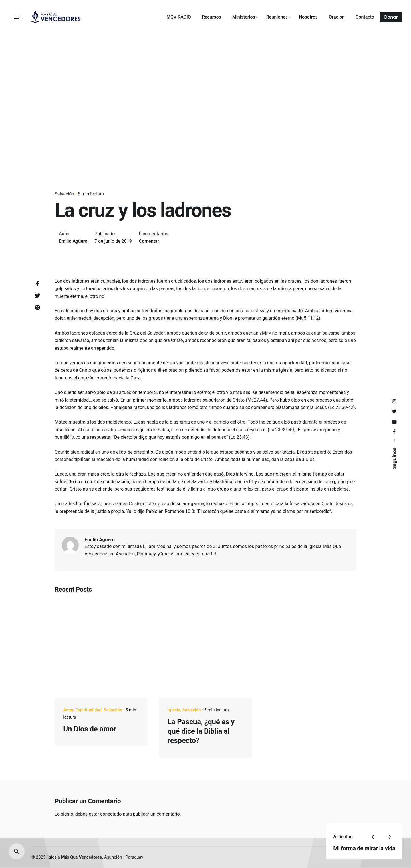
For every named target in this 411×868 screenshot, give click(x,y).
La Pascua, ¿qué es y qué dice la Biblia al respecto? (201, 731)
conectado (111, 814)
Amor (68, 710)
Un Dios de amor (90, 729)
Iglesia (174, 710)
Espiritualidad (88, 710)
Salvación (64, 194)
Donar (391, 17)
